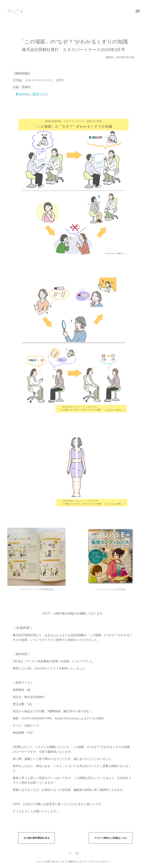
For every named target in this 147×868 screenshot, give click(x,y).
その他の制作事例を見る (36, 838)
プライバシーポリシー (99, 862)
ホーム (40, 862)
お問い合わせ (52, 862)
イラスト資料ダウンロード (73, 862)
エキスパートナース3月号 (61, 635)
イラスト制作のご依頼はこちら (111, 838)
